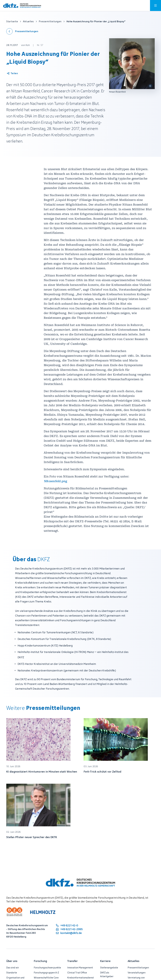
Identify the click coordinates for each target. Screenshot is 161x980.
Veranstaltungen (137, 973)
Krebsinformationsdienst (81, 978)
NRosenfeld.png (56, 481)
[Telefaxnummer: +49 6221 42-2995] (69, 929)
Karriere (105, 961)
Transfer (72, 961)
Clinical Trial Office (77, 973)
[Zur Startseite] (22, 6)
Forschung (40, 961)
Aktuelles (133, 961)
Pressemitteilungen (138, 968)
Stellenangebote (109, 968)
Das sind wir (13, 968)
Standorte (12, 973)
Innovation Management (80, 968)
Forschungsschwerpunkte (47, 968)
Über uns (12, 961)
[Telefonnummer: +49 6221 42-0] (69, 925)
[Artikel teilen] (12, 73)
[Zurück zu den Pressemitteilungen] (22, 31)
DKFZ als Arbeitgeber (107, 974)
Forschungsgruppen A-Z (46, 973)
